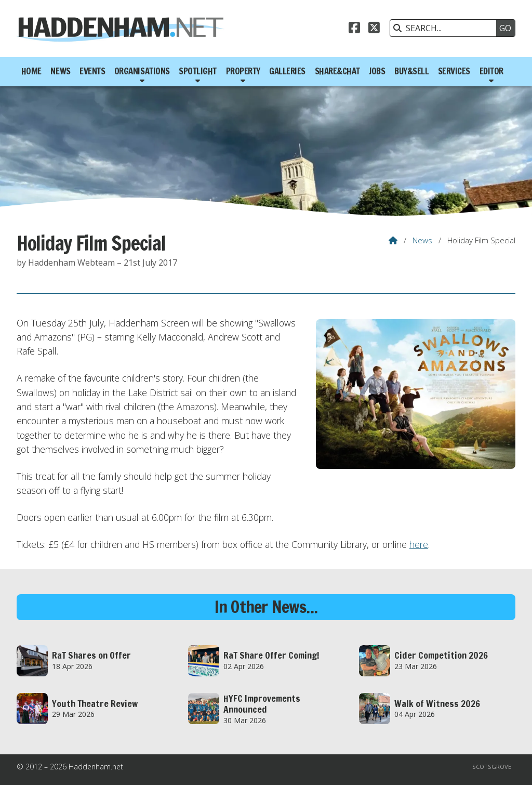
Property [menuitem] (243, 71)
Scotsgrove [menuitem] (492, 767)
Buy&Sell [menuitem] (411, 71)
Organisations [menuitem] (142, 71)
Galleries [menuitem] (287, 71)
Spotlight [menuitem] (198, 71)
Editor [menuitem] (491, 71)
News (422, 240)
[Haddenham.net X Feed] (374, 29)
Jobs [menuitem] (377, 71)
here (419, 544)
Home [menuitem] (31, 71)
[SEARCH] (446, 28)
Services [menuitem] (454, 71)
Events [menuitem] (92, 71)
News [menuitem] (60, 71)
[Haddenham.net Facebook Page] (354, 29)
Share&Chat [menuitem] (337, 71)
